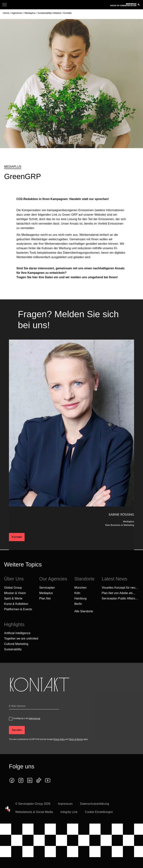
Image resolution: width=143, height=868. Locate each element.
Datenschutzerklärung (95, 810)
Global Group (13, 593)
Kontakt (17, 543)
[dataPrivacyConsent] (11, 725)
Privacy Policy (59, 745)
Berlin (78, 610)
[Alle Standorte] (84, 617)
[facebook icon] (12, 786)
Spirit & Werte (13, 604)
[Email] (34, 713)
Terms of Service (76, 745)
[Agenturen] (17, 13)
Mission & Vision (15, 599)
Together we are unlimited (21, 645)
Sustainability (13, 655)
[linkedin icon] (30, 786)
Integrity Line (69, 818)
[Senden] (17, 736)
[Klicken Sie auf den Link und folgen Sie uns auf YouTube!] (48, 786)
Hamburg (80, 604)
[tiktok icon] (39, 786)
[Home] (6, 13)
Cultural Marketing (16, 650)
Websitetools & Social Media (34, 818)
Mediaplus (46, 599)
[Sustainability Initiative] (50, 13)
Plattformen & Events (18, 615)
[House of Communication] (8, 815)
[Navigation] (4, 5)
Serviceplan (47, 593)
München (80, 593)
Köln (77, 599)
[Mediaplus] (30, 13)
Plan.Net (45, 604)
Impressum (65, 810)
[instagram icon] (21, 786)
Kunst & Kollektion (16, 610)
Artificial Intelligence (17, 639)
